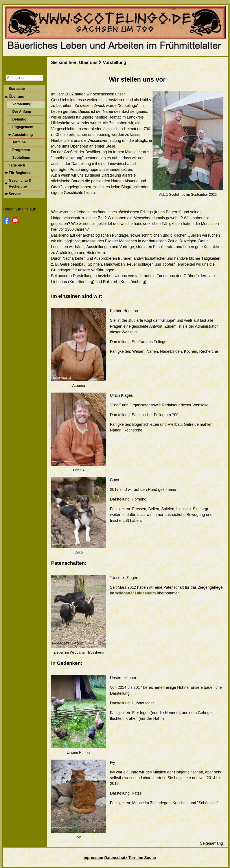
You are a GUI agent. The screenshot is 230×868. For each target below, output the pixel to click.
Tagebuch (17, 165)
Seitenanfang (212, 843)
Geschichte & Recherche (20, 183)
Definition (20, 119)
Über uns (16, 96)
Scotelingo (21, 158)
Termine (19, 142)
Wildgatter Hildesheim (136, 593)
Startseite (17, 89)
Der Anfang (22, 112)
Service (15, 194)
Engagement (23, 127)
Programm (21, 150)
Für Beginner (20, 173)
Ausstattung (23, 135)
